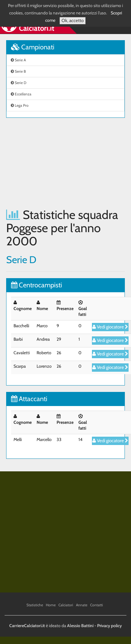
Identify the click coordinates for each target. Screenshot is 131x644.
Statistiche (35, 605)
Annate (82, 605)
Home (51, 605)
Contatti (97, 605)
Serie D (19, 83)
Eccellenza (21, 94)
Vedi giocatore (110, 327)
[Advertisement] (58, 163)
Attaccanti (29, 399)
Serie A (18, 60)
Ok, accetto (73, 21)
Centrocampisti (37, 285)
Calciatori (66, 605)
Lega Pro (20, 105)
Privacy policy (109, 626)
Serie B (18, 71)
